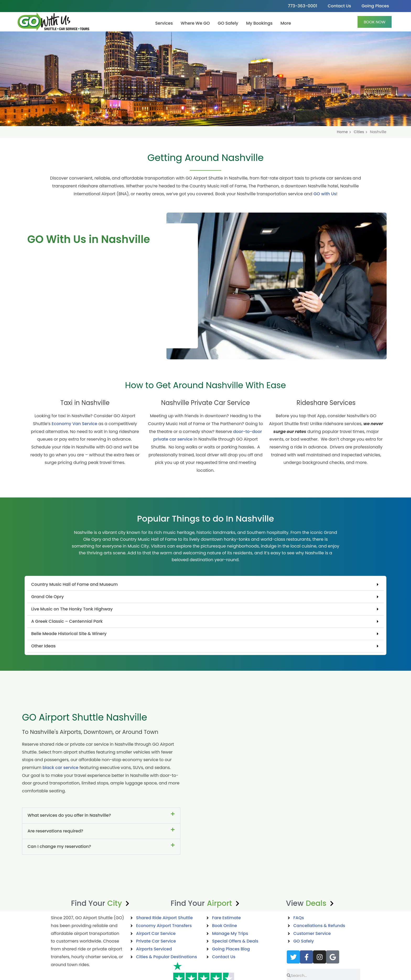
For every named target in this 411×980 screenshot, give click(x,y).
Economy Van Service (74, 424)
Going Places (375, 6)
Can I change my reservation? (59, 846)
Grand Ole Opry (47, 597)
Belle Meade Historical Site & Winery (69, 634)
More (286, 23)
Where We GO (195, 23)
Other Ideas (43, 646)
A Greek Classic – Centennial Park (67, 621)
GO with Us (325, 194)
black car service (60, 768)
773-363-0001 (302, 6)
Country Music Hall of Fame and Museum (74, 584)
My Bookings (259, 23)
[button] (206, 585)
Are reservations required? (55, 831)
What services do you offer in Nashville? (69, 815)
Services (164, 23)
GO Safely (228, 23)
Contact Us (339, 6)
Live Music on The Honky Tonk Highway (72, 609)
